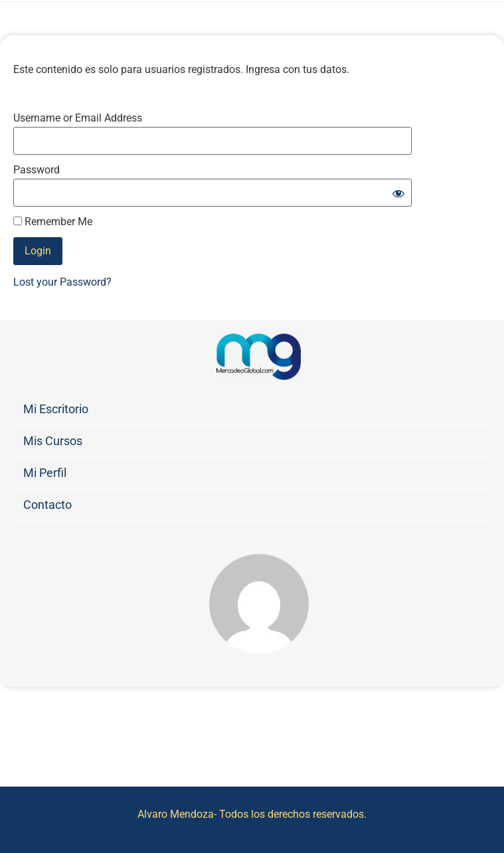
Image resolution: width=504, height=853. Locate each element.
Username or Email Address (78, 118)
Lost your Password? (62, 282)
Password (37, 170)
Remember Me (53, 222)
